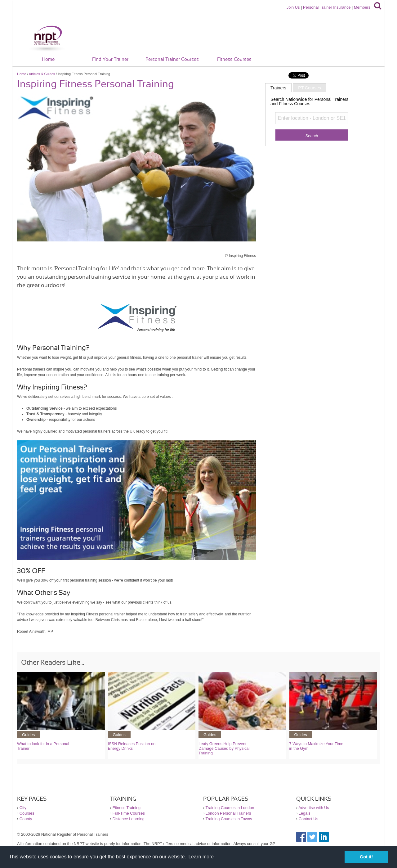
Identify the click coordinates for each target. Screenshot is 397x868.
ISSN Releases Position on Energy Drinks (132, 746)
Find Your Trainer (110, 59)
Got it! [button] (366, 857)
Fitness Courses (234, 59)
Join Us (293, 7)
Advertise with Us (314, 808)
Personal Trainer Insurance (327, 7)
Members (362, 7)
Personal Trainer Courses (172, 59)
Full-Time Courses (129, 813)
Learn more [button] (201, 857)
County (26, 819)
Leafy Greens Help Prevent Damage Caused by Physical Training (224, 749)
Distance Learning (129, 819)
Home (48, 59)
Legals (305, 813)
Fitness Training (127, 808)
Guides (28, 735)
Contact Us (308, 819)
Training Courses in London (230, 808)
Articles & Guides (42, 74)
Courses (27, 813)
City (23, 808)
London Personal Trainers (228, 813)
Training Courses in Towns (229, 819)
